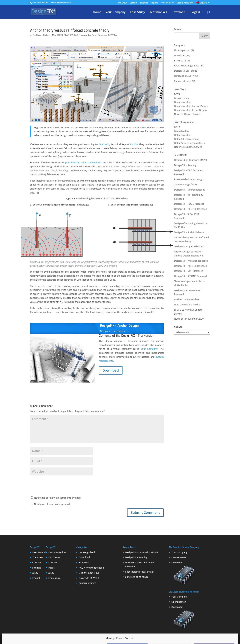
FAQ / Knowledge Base (86, 35)
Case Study (137, 12)
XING (35, 573)
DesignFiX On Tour (184, 71)
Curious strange (183, 81)
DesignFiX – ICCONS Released (190, 276)
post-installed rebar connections (83, 162)
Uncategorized (182, 50)
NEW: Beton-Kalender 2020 (189, 319)
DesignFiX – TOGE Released (189, 204)
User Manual (39, 552)
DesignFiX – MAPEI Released (190, 190)
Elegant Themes (54, 639)
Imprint (154, 3)
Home (97, 12)
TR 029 (134, 144)
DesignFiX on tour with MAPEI (190, 160)
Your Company (116, 12)
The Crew (122, 3)
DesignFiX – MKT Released (189, 271)
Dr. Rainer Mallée (41, 35)
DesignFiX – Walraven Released (191, 261)
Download (178, 12)
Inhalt (51, 568)
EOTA (177, 94)
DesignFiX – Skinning (185, 165)
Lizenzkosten (181, 131)
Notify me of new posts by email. (52, 504)
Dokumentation (183, 135)
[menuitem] (203, 3)
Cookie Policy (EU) (185, 3)
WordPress (87, 639)
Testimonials (158, 12)
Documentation (183, 102)
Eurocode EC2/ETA (107, 35)
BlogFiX (195, 12)
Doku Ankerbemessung (187, 139)
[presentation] (55, 486)
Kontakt (53, 562)
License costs (181, 98)
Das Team (54, 557)
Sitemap (144, 3)
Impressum (54, 578)
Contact (133, 3)
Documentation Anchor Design (191, 106)
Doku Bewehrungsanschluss (189, 143)
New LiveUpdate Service (187, 114)
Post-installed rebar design (189, 179)
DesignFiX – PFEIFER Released (190, 266)
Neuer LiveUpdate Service (188, 147)
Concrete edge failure (186, 184)
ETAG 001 (68, 35)
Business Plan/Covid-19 (187, 299)
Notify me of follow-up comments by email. (58, 498)
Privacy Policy (167, 3)
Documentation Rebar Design (190, 110)
